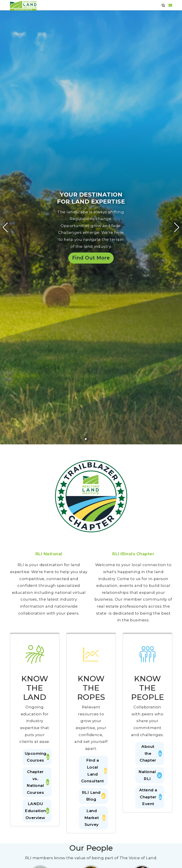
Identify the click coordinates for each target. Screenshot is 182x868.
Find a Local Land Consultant (93, 771)
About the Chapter (151, 753)
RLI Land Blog (94, 796)
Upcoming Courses (37, 757)
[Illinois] (24, 5)
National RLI (150, 775)
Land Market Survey (95, 818)
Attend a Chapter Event (151, 797)
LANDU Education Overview (37, 811)
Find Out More (91, 258)
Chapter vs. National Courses (38, 782)
